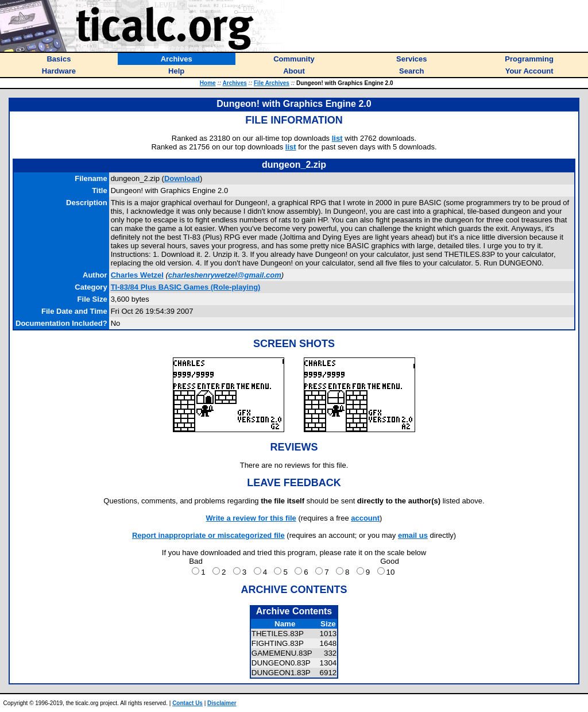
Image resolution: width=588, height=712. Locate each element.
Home (208, 83)
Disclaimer (222, 703)
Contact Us (187, 703)
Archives (235, 83)
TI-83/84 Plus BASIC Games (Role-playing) (186, 287)
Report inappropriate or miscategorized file (208, 535)
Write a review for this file (251, 518)
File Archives (272, 83)
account (365, 518)
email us (413, 535)
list (337, 138)
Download (182, 178)
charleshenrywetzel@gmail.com (225, 275)
